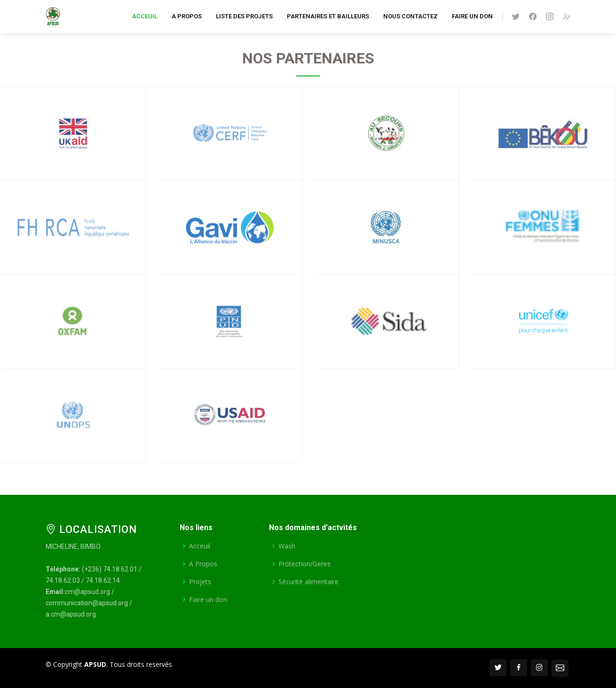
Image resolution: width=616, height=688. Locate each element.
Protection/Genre (305, 564)
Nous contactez (411, 16)
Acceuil (145, 16)
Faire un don (472, 16)
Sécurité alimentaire (308, 582)
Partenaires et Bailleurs (328, 16)
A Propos (187, 16)
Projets (200, 582)
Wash (287, 546)
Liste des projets (244, 16)
